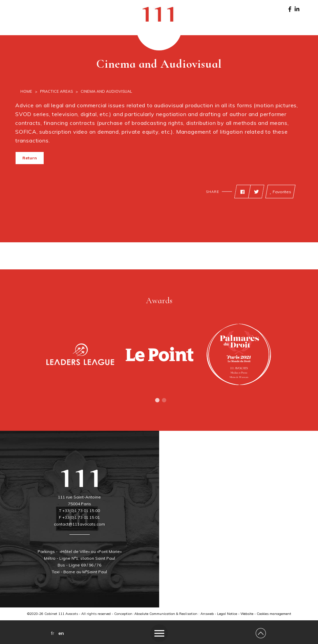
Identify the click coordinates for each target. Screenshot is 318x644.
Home (26, 91)
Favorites (280, 192)
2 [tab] (164, 400)
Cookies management (274, 614)
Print (43, 186)
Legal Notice (227, 614)
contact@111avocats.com (79, 524)
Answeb (207, 614)
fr (52, 633)
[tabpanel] (80, 354)
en (61, 633)
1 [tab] (157, 400)
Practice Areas (56, 91)
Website (247, 614)
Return (30, 158)
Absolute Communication (155, 614)
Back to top (28, 186)
